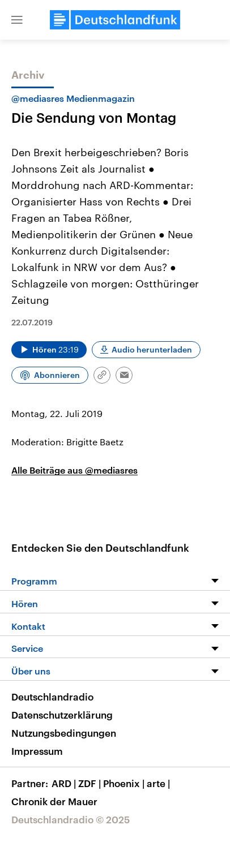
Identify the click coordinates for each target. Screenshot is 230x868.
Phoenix (125, 783)
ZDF (91, 783)
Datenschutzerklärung (62, 715)
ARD (65, 783)
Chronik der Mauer (54, 801)
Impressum (37, 751)
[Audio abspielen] (49, 350)
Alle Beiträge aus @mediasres (74, 470)
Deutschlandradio (52, 697)
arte (159, 783)
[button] (17, 20)
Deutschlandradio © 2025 (71, 819)
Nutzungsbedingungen (64, 733)
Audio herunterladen (152, 349)
